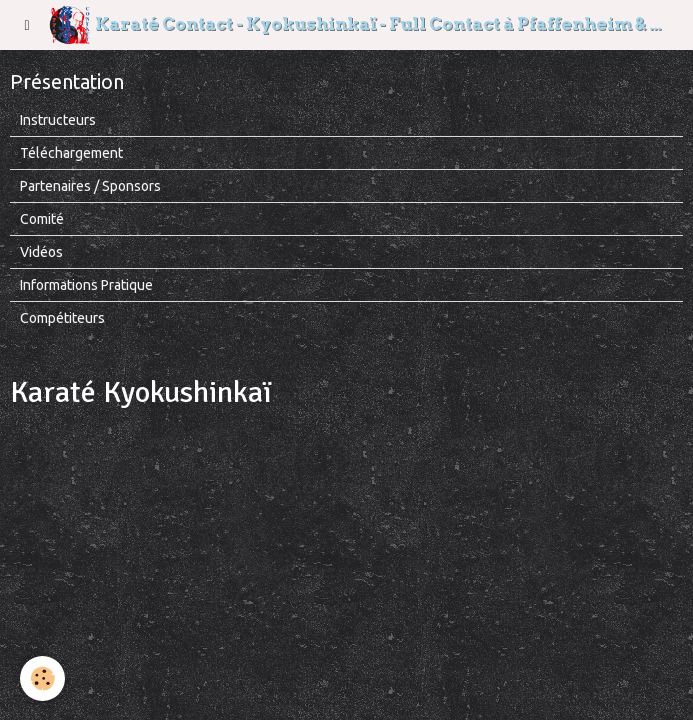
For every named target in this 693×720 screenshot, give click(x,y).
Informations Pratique (86, 285)
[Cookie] (42, 678)
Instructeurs (58, 120)
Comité (42, 219)
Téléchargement (71, 153)
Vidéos (41, 252)
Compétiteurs (62, 318)
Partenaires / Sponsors (90, 186)
